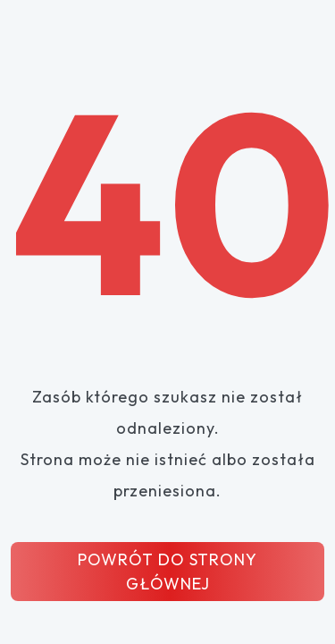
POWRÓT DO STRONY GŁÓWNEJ (167, 572)
